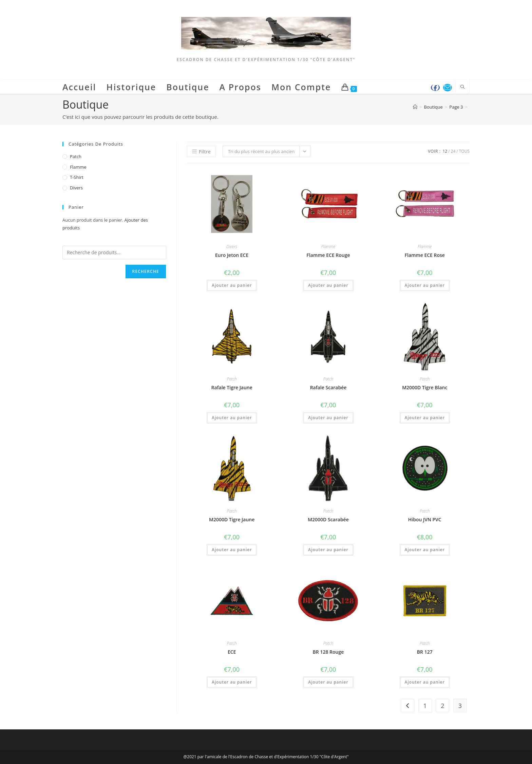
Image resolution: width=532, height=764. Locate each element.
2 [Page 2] (442, 706)
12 (445, 151)
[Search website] (462, 87)
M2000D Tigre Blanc (425, 387)
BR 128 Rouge (328, 652)
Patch (232, 379)
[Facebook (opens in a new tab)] (435, 88)
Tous (464, 151)
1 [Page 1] (425, 706)
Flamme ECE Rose (425, 255)
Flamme (328, 247)
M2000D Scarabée (328, 519)
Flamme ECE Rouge (328, 255)
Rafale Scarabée (328, 387)
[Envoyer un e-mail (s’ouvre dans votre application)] (448, 88)
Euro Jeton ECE (232, 255)
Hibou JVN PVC (425, 519)
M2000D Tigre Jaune (232, 519)
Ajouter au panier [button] (232, 285)
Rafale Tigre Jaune (232, 387)
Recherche (146, 271)
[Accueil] (415, 107)
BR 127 (425, 652)
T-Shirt (77, 177)
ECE (232, 652)
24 (453, 151)
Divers (232, 247)
